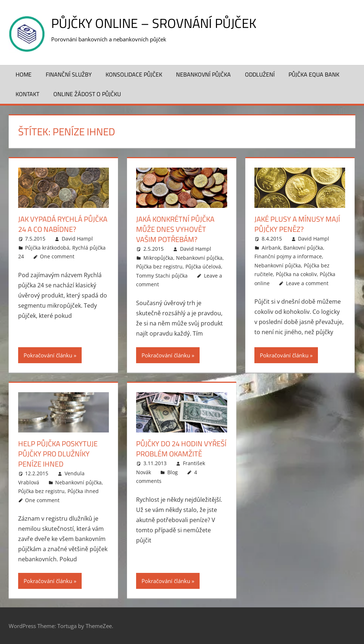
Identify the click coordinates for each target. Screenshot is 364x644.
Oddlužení (260, 74)
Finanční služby (69, 74)
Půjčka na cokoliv (296, 274)
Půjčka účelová (203, 266)
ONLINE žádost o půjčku (87, 94)
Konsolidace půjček (134, 74)
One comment (57, 256)
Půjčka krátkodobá (47, 248)
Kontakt (27, 94)
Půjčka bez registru (159, 266)
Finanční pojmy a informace (288, 256)
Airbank (271, 248)
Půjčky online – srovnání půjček (154, 23)
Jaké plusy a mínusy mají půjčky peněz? (297, 224)
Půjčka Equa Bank (314, 74)
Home (24, 74)
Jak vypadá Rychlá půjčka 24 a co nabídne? (63, 224)
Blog (173, 472)
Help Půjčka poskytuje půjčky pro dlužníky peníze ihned (58, 454)
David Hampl (77, 239)
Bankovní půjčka (303, 248)
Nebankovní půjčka (203, 74)
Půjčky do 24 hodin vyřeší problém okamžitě (181, 449)
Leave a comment (307, 283)
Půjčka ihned (83, 491)
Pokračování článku (48, 355)
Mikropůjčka (158, 258)
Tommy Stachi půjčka (162, 276)
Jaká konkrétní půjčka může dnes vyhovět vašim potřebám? (175, 229)
